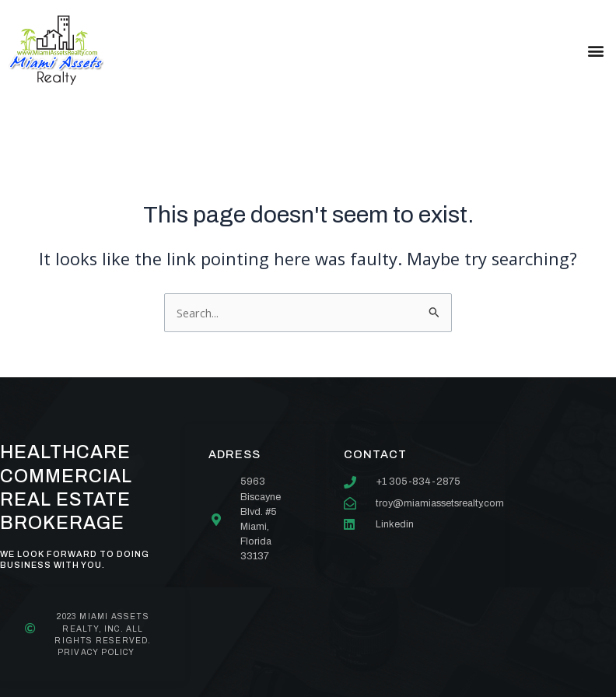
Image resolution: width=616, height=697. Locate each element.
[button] (595, 50)
